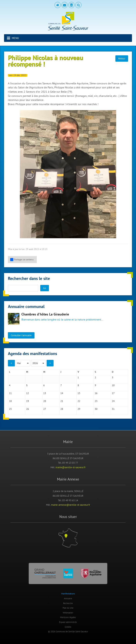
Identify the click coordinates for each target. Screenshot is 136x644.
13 (45, 393)
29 (79, 409)
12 (28, 393)
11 (10, 393)
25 (10, 409)
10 (113, 385)
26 (28, 409)
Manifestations (68, 594)
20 (45, 401)
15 (79, 393)
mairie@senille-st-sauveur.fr (71, 467)
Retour (122, 58)
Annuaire (68, 598)
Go (45, 288)
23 (96, 401)
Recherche (68, 603)
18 (10, 401)
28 (62, 409)
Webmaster (68, 613)
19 (28, 401)
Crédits (68, 627)
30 (96, 409)
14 (62, 393)
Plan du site (68, 608)
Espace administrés (68, 622)
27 (45, 409)
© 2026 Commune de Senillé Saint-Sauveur (68, 632)
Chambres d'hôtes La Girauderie (45, 315)
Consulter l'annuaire (21, 335)
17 (113, 393)
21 (62, 401)
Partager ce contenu (22, 260)
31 (113, 409)
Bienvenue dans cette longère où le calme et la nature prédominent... (62, 320)
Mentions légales (68, 617)
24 (113, 401)
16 (96, 393)
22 (79, 401)
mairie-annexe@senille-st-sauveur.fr (71, 505)
